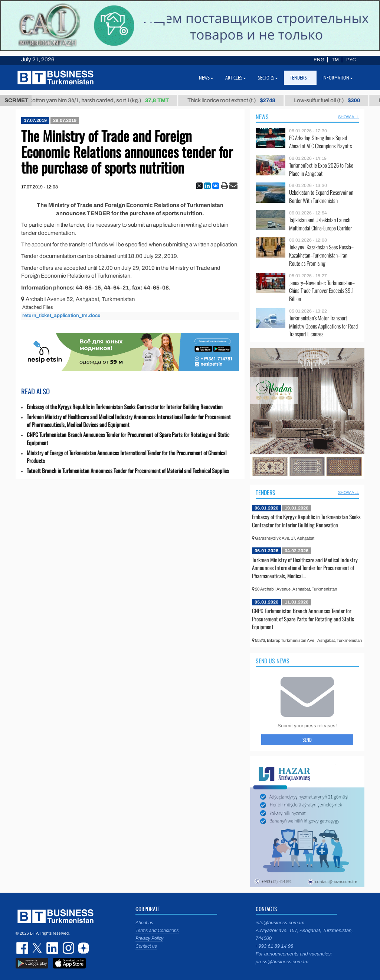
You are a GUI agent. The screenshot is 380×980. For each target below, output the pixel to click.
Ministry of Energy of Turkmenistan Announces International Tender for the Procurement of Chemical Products (127, 457)
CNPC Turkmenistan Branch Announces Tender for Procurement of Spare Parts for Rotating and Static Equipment (128, 439)
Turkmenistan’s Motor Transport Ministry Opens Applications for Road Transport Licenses (323, 326)
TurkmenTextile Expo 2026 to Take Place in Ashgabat (321, 169)
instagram (68, 948)
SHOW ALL (348, 117)
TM (335, 60)
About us (144, 923)
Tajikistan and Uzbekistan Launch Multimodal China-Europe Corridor (320, 224)
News (262, 117)
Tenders (266, 492)
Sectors (268, 78)
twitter (38, 948)
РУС (351, 60)
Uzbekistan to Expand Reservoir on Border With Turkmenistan (321, 196)
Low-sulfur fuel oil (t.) (333, 100)
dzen (82, 948)
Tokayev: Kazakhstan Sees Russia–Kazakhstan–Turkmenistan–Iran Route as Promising (321, 255)
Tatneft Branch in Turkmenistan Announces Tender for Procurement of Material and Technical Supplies (128, 471)
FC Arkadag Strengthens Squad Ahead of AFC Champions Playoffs (320, 142)
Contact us (146, 946)
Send (307, 740)
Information (338, 78)
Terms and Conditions (157, 931)
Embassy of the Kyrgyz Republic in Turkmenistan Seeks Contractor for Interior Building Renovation (125, 407)
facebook (23, 948)
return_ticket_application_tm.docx (61, 316)
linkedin (53, 948)
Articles (236, 78)
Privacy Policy (149, 938)
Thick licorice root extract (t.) (238, 100)
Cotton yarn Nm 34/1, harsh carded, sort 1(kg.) (105, 100)
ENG (319, 60)
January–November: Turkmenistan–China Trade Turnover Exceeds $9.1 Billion (322, 291)
